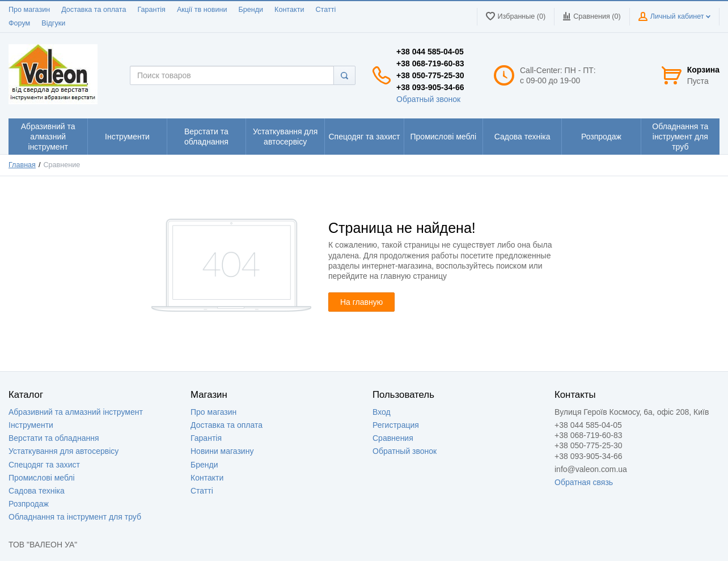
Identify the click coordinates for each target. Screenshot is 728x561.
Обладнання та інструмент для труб (75, 517)
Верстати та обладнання (54, 438)
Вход (382, 412)
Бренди (251, 10)
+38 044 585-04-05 (430, 52)
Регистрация (396, 425)
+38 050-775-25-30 (430, 75)
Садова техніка (37, 491)
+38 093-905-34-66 (430, 87)
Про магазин (29, 10)
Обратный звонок (428, 99)
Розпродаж (29, 504)
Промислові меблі (42, 478)
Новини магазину (222, 451)
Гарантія (151, 10)
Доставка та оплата (94, 10)
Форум (19, 23)
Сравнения (393, 438)
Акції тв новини (202, 10)
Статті (325, 10)
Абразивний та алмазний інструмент (76, 412)
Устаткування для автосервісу (64, 451)
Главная (22, 165)
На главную (361, 302)
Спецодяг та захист (44, 465)
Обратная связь (584, 482)
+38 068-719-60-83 (430, 63)
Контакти (289, 10)
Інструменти (31, 425)
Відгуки (53, 23)
